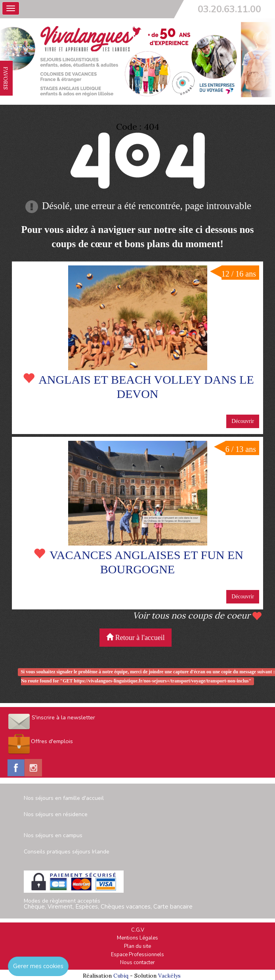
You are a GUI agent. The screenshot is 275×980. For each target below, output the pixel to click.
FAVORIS (6, 78)
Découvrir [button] (243, 421)
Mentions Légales (137, 938)
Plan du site (137, 946)
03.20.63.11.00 (229, 9)
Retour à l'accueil (136, 637)
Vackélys (169, 976)
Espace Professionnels (137, 955)
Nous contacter (137, 963)
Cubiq (121, 976)
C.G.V (138, 930)
